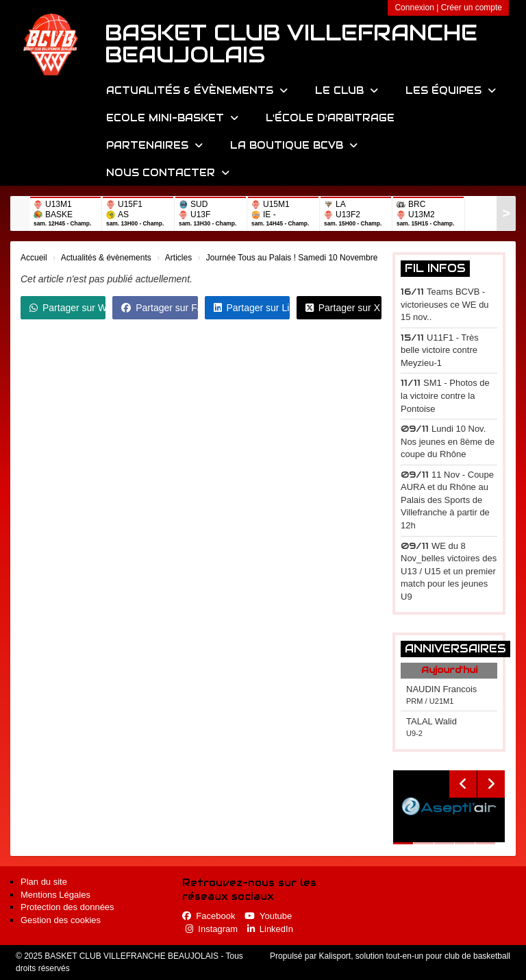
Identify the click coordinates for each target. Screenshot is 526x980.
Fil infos (435, 268)
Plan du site (44, 882)
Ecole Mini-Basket (172, 118)
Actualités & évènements (197, 90)
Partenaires (154, 145)
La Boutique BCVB (294, 145)
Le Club (347, 90)
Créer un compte (472, 8)
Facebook (209, 916)
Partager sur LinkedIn (252, 308)
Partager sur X (343, 308)
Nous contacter (168, 173)
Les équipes (451, 90)
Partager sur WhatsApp (67, 308)
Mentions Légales (55, 895)
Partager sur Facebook (159, 308)
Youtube (268, 916)
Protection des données (67, 907)
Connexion (414, 8)
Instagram (212, 929)
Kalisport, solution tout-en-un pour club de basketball (414, 956)
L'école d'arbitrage (330, 118)
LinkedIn (270, 929)
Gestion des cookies (61, 920)
